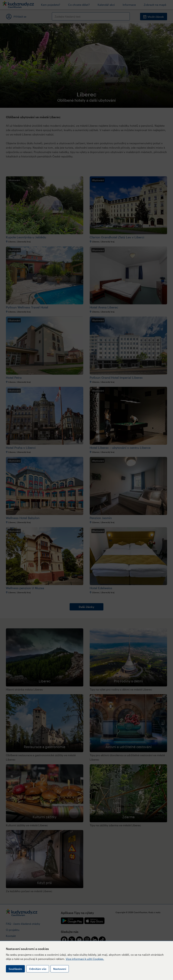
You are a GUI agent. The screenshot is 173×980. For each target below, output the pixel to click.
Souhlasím (15, 969)
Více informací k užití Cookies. (85, 959)
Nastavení (60, 969)
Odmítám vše (38, 969)
